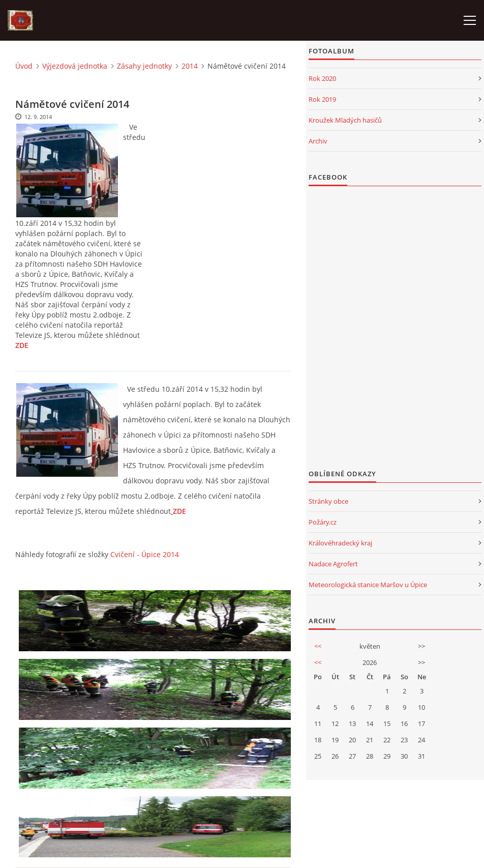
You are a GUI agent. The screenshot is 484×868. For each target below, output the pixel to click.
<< (318, 646)
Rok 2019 (322, 99)
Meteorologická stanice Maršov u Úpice (368, 585)
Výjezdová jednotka (75, 66)
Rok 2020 (322, 78)
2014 (190, 66)
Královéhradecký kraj (340, 543)
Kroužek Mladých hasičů (345, 120)
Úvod (24, 66)
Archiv (318, 141)
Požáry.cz (323, 522)
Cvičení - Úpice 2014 (145, 554)
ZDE (22, 345)
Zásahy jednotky (144, 66)
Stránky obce (328, 501)
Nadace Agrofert (333, 564)
